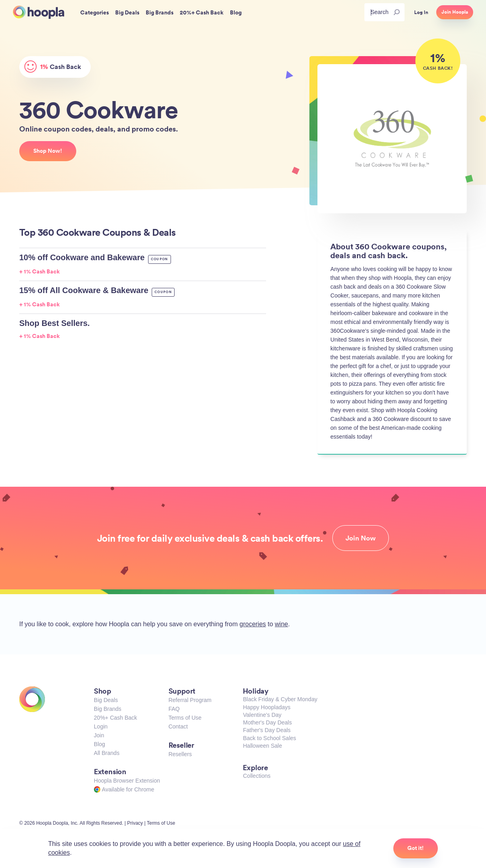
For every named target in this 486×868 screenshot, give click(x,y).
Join (99, 735)
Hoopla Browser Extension (127, 781)
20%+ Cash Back (116, 718)
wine (282, 624)
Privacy (135, 823)
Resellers (180, 754)
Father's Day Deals (267, 730)
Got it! (416, 848)
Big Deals (106, 700)
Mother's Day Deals (267, 722)
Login (101, 726)
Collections (256, 776)
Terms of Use (185, 718)
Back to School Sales (269, 738)
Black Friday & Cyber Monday (280, 699)
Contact (178, 726)
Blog (100, 744)
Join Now (361, 538)
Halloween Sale (262, 746)
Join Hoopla (455, 12)
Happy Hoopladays (266, 707)
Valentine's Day (262, 715)
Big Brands (108, 709)
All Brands (107, 753)
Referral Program (190, 700)
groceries (253, 624)
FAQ (174, 709)
